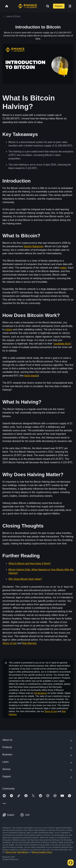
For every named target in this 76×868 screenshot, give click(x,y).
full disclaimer (41, 693)
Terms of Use (51, 711)
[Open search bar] (47, 6)
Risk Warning (23, 852)
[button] (70, 6)
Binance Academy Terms (42, 852)
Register (59, 6)
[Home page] (27, 6)
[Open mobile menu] (70, 6)
